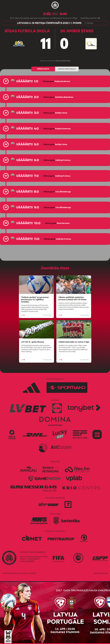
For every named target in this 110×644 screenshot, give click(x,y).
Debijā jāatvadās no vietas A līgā (74, 342)
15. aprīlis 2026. (37, 360)
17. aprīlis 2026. (36, 315)
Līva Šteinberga (63, 192)
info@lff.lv (30, 561)
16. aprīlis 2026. (74, 315)
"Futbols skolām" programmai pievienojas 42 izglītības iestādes (35, 299)
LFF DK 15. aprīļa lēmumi (33, 342)
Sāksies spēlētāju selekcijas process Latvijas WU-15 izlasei (72, 298)
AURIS (106, 573)
